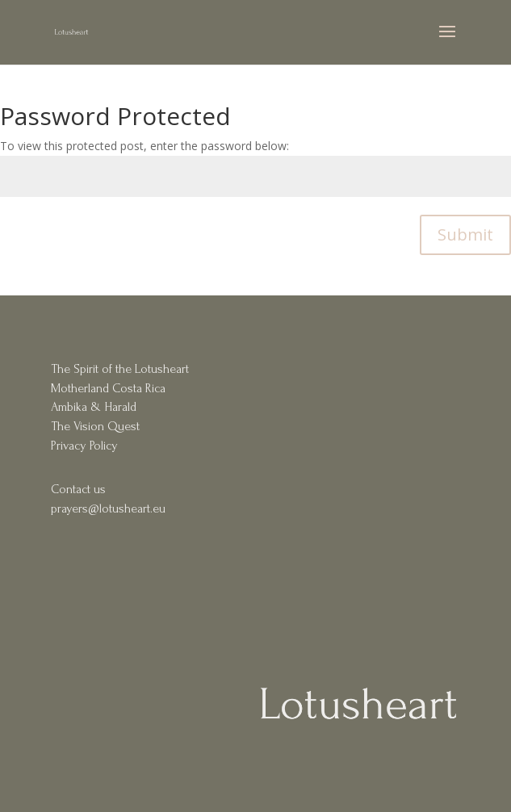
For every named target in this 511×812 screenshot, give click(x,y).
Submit (465, 234)
